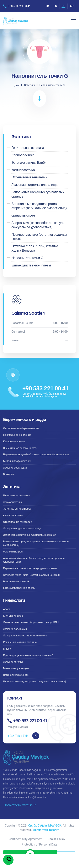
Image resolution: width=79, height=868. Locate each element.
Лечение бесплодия (15, 468)
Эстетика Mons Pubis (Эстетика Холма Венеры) (31, 575)
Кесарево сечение (14, 441)
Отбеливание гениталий (18, 522)
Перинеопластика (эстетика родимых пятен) (30, 568)
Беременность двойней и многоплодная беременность (36, 454)
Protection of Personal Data (39, 844)
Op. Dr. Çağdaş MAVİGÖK (45, 826)
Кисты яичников (13, 616)
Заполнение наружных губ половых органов (30, 535)
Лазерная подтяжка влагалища (22, 528)
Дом (17, 85)
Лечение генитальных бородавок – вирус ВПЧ (31, 622)
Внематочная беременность (20, 448)
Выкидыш (9, 474)
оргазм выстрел (13, 552)
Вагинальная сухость (16, 675)
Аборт (7, 609)
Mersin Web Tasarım (46, 830)
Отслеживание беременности (21, 428)
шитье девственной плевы (19, 588)
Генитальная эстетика (16, 495)
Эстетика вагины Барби (17, 509)
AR (72, 6)
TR (47, 6)
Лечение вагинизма (15, 629)
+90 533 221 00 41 (19, 6)
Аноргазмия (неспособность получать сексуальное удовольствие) (34, 560)
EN (55, 6)
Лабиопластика (12, 502)
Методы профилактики (17, 461)
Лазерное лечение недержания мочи (25, 635)
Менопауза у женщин (16, 668)
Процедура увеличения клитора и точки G (28, 655)
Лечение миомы (13, 662)
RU (63, 6)
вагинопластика (13, 515)
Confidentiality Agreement (26, 839)
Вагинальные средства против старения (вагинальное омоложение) (36, 543)
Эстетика (30, 85)
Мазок (7, 649)
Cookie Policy (56, 839)
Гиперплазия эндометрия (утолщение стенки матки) (35, 681)
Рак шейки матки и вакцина (20, 642)
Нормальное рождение (17, 435)
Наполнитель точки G (16, 581)
